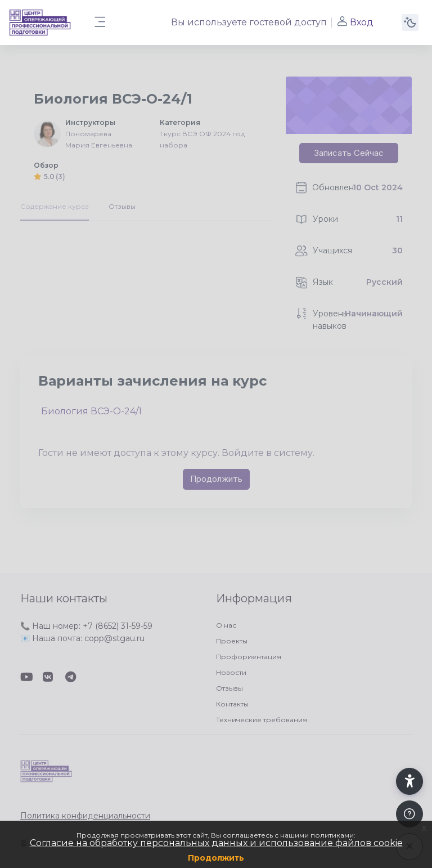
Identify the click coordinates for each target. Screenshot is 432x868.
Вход (355, 22)
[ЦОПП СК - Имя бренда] (40, 23)
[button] (409, 781)
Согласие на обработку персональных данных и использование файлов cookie (216, 843)
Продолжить (216, 858)
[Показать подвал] (409, 814)
